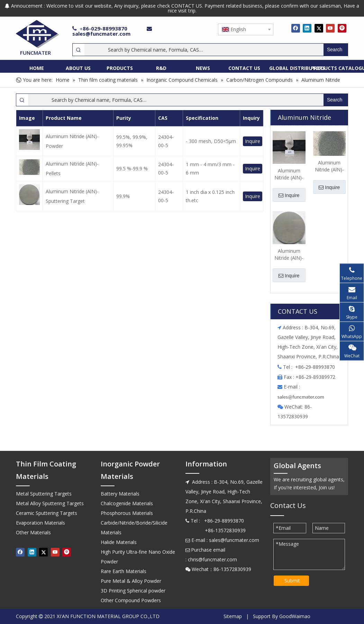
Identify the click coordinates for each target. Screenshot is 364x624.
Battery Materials (120, 494)
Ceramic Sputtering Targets (47, 513)
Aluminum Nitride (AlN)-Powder (72, 141)
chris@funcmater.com (212, 559)
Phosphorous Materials (127, 513)
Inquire (253, 141)
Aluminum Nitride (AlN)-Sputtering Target (72, 196)
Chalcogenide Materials (127, 503)
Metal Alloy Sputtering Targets (50, 503)
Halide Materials (119, 542)
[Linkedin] (307, 28)
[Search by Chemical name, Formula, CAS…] (204, 50)
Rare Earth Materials (124, 571)
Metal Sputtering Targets (44, 494)
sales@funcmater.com (101, 34)
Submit (292, 581)
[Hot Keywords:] (336, 50)
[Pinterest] (342, 28)
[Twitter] (319, 28)
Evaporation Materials (40, 523)
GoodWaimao (295, 616)
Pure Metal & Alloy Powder (131, 581)
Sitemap (233, 616)
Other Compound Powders (131, 600)
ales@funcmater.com (302, 397)
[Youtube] (330, 28)
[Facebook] (296, 28)
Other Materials (33, 532)
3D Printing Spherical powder (133, 591)
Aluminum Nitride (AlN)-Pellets (72, 168)
